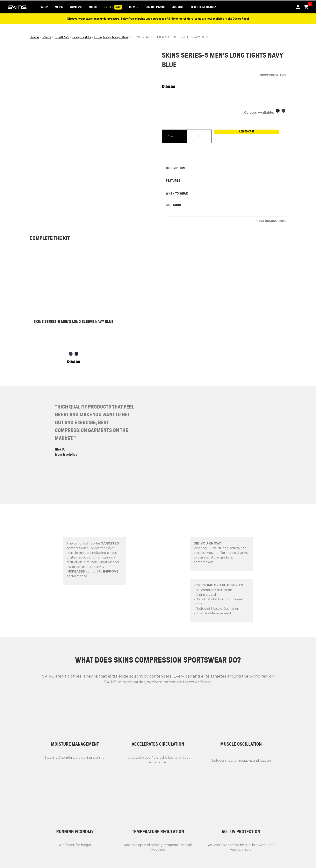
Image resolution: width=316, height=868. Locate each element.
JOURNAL (178, 7)
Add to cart (249, 136)
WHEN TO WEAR (177, 193)
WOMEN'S (76, 7)
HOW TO (134, 7)
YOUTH (93, 7)
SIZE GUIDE (174, 205)
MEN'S (59, 7)
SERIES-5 (62, 37)
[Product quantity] (199, 136)
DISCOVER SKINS (155, 7)
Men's (47, 37)
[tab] (224, 168)
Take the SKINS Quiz (203, 7)
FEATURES (173, 181)
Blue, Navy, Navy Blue (111, 37)
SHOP (45, 7)
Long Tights (82, 37)
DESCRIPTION (175, 168)
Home (34, 37)
